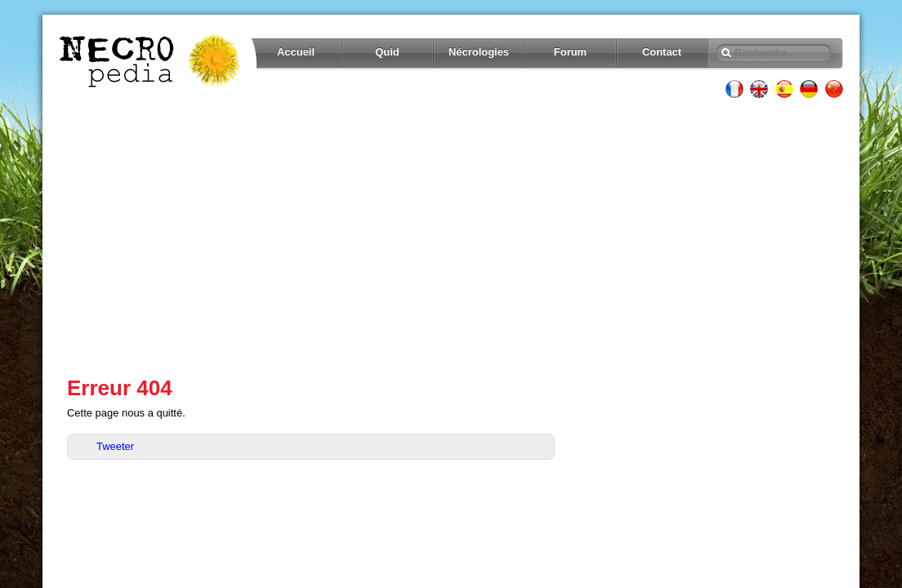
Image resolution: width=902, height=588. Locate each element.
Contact (662, 52)
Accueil (296, 52)
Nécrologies (479, 52)
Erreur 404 (120, 388)
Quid (387, 52)
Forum (570, 52)
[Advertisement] (451, 237)
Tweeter (115, 446)
